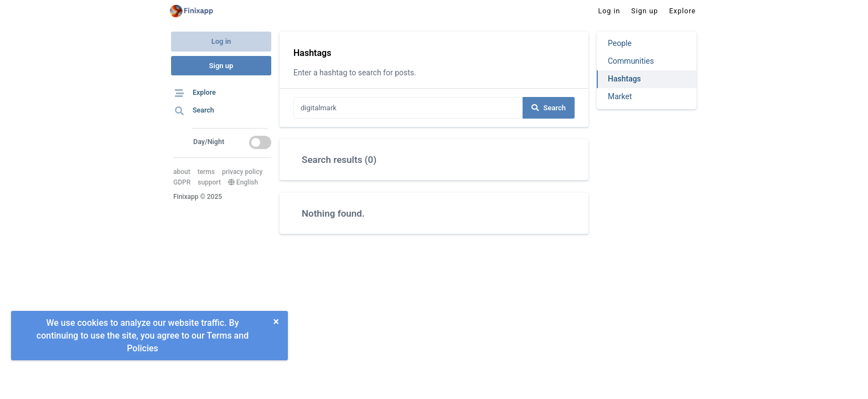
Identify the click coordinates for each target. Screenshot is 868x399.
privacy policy (242, 172)
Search (549, 108)
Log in (221, 41)
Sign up (221, 66)
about (182, 172)
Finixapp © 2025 (198, 197)
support (209, 182)
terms (206, 172)
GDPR (182, 182)
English (243, 182)
